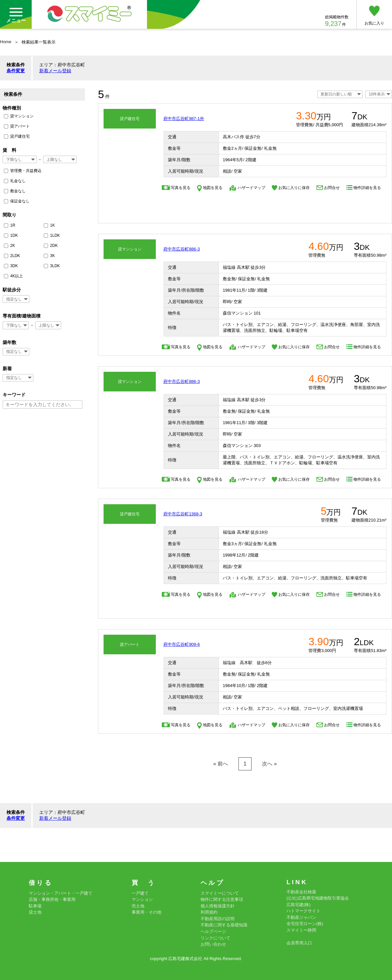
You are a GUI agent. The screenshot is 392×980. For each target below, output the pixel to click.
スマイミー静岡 (301, 930)
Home (6, 42)
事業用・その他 (147, 912)
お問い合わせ (213, 944)
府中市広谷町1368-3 (183, 514)
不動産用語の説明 (218, 919)
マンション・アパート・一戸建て (61, 893)
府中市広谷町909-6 (181, 644)
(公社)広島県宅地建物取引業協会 (318, 898)
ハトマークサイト (303, 911)
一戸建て (140, 893)
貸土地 (35, 912)
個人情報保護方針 (218, 906)
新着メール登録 (55, 71)
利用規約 (209, 912)
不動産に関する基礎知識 (224, 925)
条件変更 (16, 71)
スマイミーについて (220, 893)
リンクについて (215, 938)
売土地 (138, 906)
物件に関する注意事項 (222, 899)
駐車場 (35, 906)
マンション (142, 899)
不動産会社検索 (301, 892)
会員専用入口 (299, 943)
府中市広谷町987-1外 (184, 119)
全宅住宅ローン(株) (305, 924)
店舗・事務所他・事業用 (52, 899)
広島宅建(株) (299, 905)
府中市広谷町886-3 (181, 249)
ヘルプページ (213, 931)
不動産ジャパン (301, 917)
